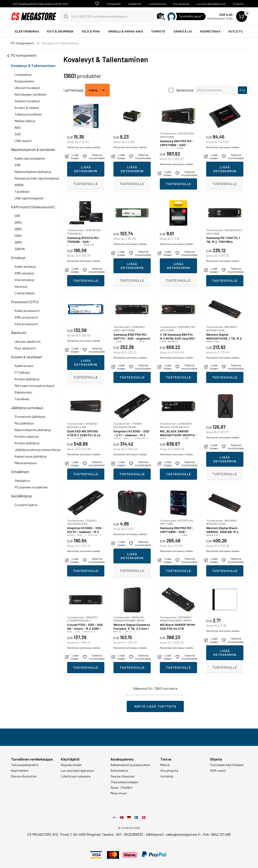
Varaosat (21, 286)
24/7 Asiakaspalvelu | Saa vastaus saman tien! (41, 4)
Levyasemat (23, 74)
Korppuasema (24, 81)
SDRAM (20, 249)
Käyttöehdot (20, 771)
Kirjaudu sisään (71, 765)
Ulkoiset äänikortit (28, 342)
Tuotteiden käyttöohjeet (227, 765)
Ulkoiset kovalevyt (27, 88)
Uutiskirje (167, 776)
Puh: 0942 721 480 (217, 834)
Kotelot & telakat (27, 108)
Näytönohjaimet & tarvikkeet (33, 149)
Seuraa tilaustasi (122, 776)
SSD (18, 134)
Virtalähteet (20, 472)
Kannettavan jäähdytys (31, 456)
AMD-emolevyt (25, 273)
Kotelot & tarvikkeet (26, 357)
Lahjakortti (135, 4)
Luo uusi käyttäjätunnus (211, 4)
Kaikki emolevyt (25, 267)
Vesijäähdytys (21, 496)
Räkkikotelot (24, 392)
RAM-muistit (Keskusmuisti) (33, 207)
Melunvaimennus (26, 463)
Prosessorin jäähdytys (30, 417)
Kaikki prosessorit (27, 311)
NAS (18, 127)
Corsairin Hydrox (26, 505)
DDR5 (18, 242)
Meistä (165, 765)
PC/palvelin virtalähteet (31, 487)
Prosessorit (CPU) (25, 302)
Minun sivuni (118, 793)
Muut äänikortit (25, 348)
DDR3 (18, 229)
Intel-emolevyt (25, 280)
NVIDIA (19, 185)
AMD (18, 165)
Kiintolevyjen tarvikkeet (31, 94)
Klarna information (24, 776)
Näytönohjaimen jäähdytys (33, 172)
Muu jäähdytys (24, 423)
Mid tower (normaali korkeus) (34, 386)
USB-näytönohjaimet (29, 198)
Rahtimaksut (119, 771)
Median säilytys (25, 121)
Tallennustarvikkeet (28, 114)
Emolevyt (18, 258)
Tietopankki (114, 4)
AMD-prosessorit (26, 317)
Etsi (242, 90)
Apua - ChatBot (121, 788)
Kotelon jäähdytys (27, 379)
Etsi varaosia (181, 4)
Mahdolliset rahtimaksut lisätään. (84, 174)
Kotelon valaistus (27, 436)
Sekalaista (22, 481)
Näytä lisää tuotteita (155, 706)
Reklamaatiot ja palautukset (130, 765)
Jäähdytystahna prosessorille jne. (38, 450)
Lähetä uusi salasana (76, 776)
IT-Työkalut (22, 372)
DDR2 (18, 222)
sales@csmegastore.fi (183, 834)
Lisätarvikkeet (25, 293)
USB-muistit (23, 141)
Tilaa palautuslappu (124, 782)
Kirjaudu (238, 4)
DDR (17, 216)
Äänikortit (19, 333)
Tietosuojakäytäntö (25, 765)
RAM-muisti (218, 771)
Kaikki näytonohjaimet (30, 158)
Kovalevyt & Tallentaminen (33, 66)
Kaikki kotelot (24, 366)
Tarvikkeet (22, 192)
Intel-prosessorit (26, 324)
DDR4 (18, 236)
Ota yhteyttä (169, 771)
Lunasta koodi (157, 4)
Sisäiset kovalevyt (27, 101)
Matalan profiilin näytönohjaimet (37, 178)
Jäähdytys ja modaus (27, 408)
